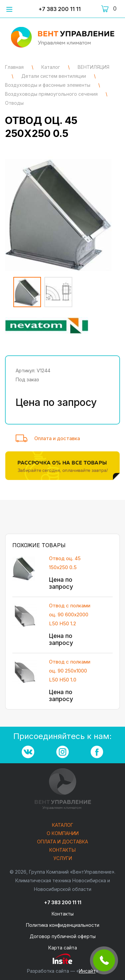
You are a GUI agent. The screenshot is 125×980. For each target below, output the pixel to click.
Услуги (63, 858)
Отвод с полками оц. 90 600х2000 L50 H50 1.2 (70, 614)
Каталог (63, 825)
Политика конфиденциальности (63, 925)
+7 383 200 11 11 (59, 9)
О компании (63, 834)
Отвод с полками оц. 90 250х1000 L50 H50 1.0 (70, 671)
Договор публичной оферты (63, 936)
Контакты (62, 850)
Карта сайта (63, 948)
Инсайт (87, 971)
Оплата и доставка (57, 438)
